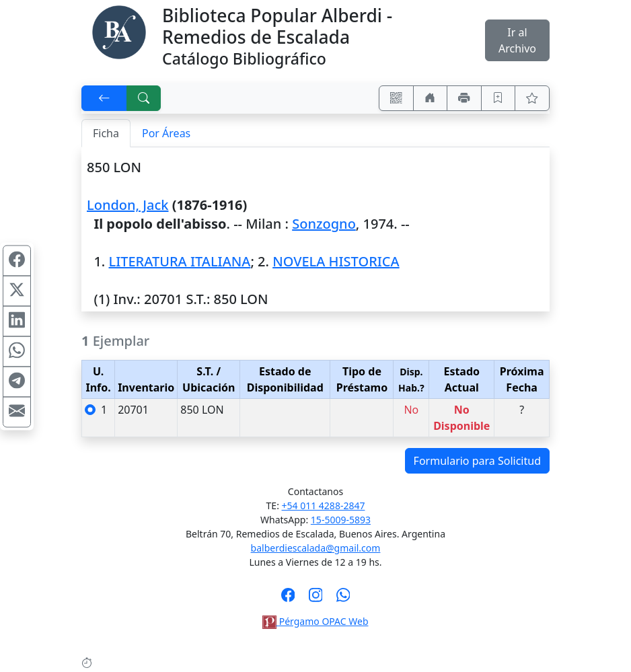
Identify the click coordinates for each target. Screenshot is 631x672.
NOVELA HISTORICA (336, 261)
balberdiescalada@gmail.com (316, 548)
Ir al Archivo (517, 40)
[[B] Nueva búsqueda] (144, 98)
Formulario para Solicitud (477, 461)
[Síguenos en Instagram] (316, 599)
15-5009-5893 (341, 520)
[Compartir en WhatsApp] (17, 351)
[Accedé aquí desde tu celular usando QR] (396, 98)
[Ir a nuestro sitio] (431, 98)
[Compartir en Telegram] (17, 381)
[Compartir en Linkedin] (17, 321)
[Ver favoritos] (532, 98)
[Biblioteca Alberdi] (119, 31)
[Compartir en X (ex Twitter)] (17, 291)
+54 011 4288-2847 (324, 506)
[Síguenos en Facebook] (288, 599)
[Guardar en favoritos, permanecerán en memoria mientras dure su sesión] (498, 98)
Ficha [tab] (106, 133)
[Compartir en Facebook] (17, 260)
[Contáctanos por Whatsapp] (343, 599)
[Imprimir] (464, 98)
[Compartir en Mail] (17, 412)
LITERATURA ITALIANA (179, 261)
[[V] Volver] (104, 98)
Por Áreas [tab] (166, 133)
